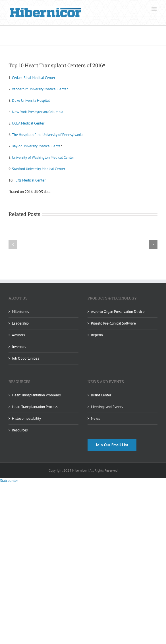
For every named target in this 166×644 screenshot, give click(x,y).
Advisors (18, 335)
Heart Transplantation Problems (36, 395)
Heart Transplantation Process (35, 407)
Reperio (97, 335)
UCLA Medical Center (28, 123)
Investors (19, 347)
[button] (13, 244)
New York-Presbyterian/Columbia (38, 112)
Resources (20, 430)
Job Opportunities (25, 358)
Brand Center (101, 395)
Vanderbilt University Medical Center (40, 89)
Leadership (20, 323)
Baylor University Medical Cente (36, 146)
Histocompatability (26, 418)
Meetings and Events (107, 407)
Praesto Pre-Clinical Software (113, 323)
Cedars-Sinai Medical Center (34, 78)
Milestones (20, 312)
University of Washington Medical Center (43, 157)
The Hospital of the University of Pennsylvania (47, 135)
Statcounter (9, 481)
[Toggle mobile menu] (154, 9)
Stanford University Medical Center (39, 169)
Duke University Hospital (31, 100)
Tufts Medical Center (30, 180)
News (95, 418)
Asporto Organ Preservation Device (118, 312)
